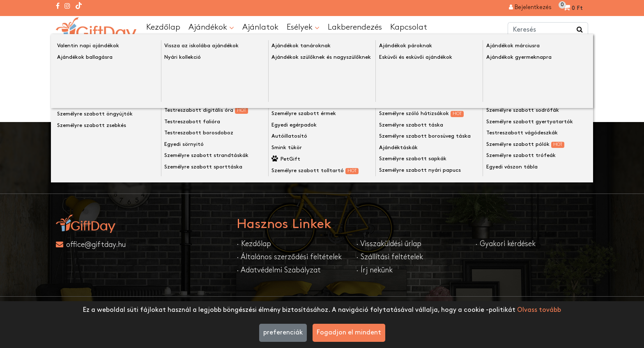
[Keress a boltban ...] (580, 30)
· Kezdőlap (254, 244)
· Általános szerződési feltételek (289, 257)
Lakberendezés (355, 27)
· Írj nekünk (374, 270)
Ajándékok (211, 28)
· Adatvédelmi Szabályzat (279, 270)
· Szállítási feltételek (390, 257)
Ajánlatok (260, 27)
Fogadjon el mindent (349, 333)
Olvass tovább (539, 310)
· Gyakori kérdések (505, 244)
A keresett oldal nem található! (152, 50)
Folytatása (566, 106)
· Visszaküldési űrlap (389, 244)
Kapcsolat (409, 27)
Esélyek (303, 28)
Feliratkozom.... (439, 165)
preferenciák (283, 333)
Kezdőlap (163, 27)
